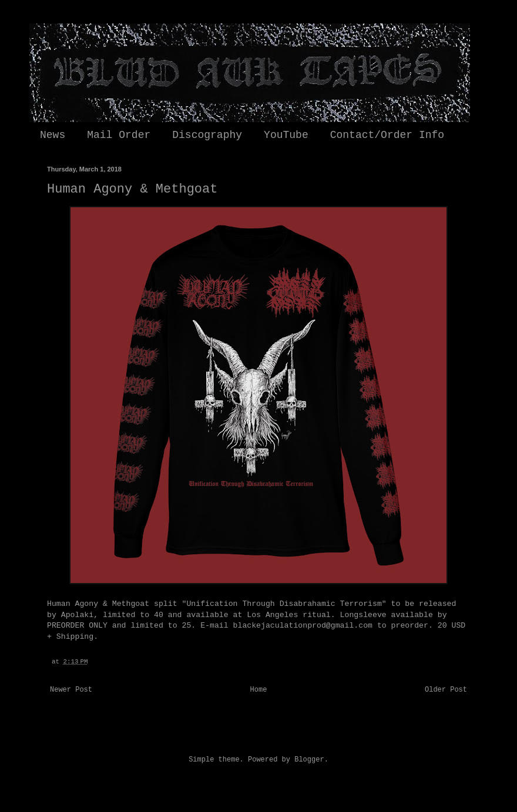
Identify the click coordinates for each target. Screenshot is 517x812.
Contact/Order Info (387, 135)
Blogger (309, 760)
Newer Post (71, 690)
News (53, 135)
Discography (207, 135)
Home (259, 690)
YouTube (286, 135)
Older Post (446, 690)
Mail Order (119, 135)
